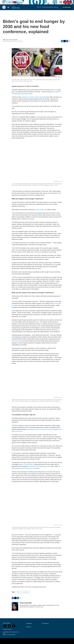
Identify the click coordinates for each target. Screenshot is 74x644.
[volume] (8, 7)
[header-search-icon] (61, 2)
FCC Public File (45, 623)
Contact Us (29, 627)
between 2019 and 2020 (25, 464)
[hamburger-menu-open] (4, 2)
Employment (29, 623)
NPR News (26, 592)
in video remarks (40, 210)
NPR (18, 592)
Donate (68, 2)
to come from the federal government (39, 466)
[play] (4, 7)
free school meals (17, 341)
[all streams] (67, 7)
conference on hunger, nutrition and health (34, 97)
